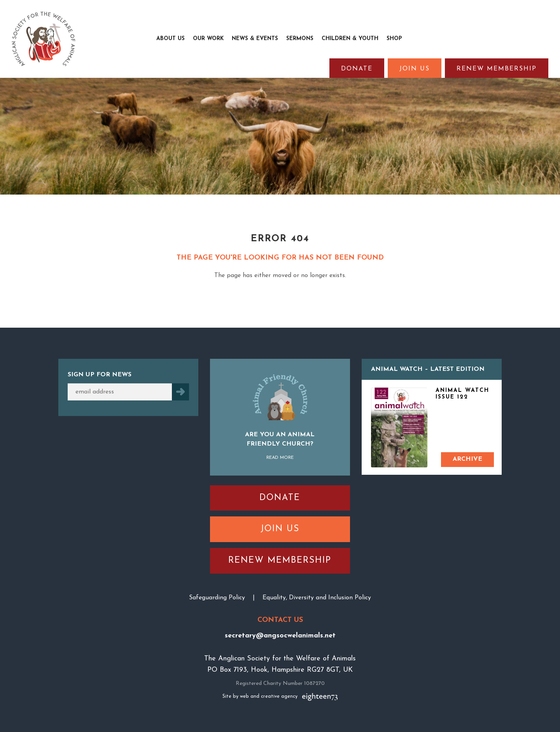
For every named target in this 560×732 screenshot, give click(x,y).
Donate (357, 69)
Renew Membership (497, 69)
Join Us (415, 69)
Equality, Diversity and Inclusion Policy (317, 598)
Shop (394, 39)
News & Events (255, 39)
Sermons (300, 39)
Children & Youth (350, 39)
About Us (171, 39)
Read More (280, 458)
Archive (467, 459)
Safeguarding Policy (217, 598)
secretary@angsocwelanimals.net (280, 636)
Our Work (208, 39)
